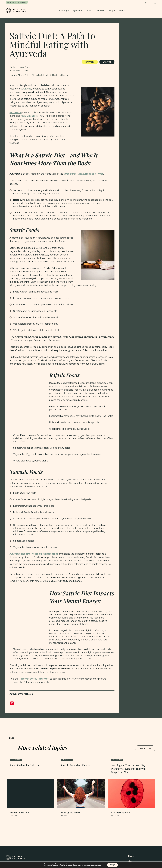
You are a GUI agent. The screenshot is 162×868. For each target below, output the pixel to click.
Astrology (64, 10)
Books (90, 10)
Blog (20, 75)
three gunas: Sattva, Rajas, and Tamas (84, 174)
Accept (112, 865)
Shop (111, 10)
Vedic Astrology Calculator (17, 2)
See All (145, 748)
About (122, 10)
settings (99, 866)
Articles (101, 10)
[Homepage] (16, 10)
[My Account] (146, 3)
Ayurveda (78, 10)
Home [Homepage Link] (13, 75)
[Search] (155, 3)
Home (131, 856)
